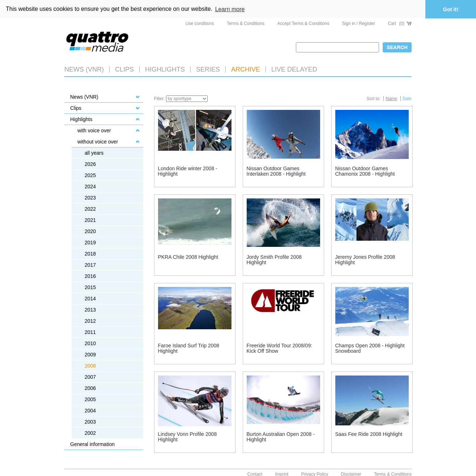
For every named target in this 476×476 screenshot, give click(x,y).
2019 (90, 242)
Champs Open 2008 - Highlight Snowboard (370, 348)
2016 (90, 276)
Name (391, 98)
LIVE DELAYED (294, 69)
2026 (90, 164)
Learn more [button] (230, 9)
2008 (90, 365)
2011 (90, 332)
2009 (90, 354)
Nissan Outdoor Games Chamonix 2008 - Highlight (365, 171)
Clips (124, 69)
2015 (90, 287)
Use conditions (200, 23)
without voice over (98, 141)
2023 (90, 197)
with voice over (94, 130)
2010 (90, 343)
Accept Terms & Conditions (303, 23)
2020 (90, 231)
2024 (90, 186)
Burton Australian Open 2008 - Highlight (281, 436)
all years (94, 153)
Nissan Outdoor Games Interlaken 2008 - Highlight (276, 171)
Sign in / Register (359, 23)
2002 (90, 433)
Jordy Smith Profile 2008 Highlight (274, 259)
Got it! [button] (451, 9)
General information (92, 444)
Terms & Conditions (246, 23)
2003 (90, 421)
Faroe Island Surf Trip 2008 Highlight (189, 348)
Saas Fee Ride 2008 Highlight (369, 434)
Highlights (81, 119)
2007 (90, 377)
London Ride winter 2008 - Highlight (188, 171)
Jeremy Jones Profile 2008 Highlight (365, 259)
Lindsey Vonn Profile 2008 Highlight (188, 436)
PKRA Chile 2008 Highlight (188, 257)
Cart (400, 23)
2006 (90, 388)
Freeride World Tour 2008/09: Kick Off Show (280, 348)
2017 (90, 265)
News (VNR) (84, 69)
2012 (90, 321)
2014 (90, 298)
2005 (90, 399)
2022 (90, 209)
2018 (90, 253)
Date (407, 98)
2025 (90, 175)
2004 (90, 410)
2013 (90, 309)
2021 (90, 220)
